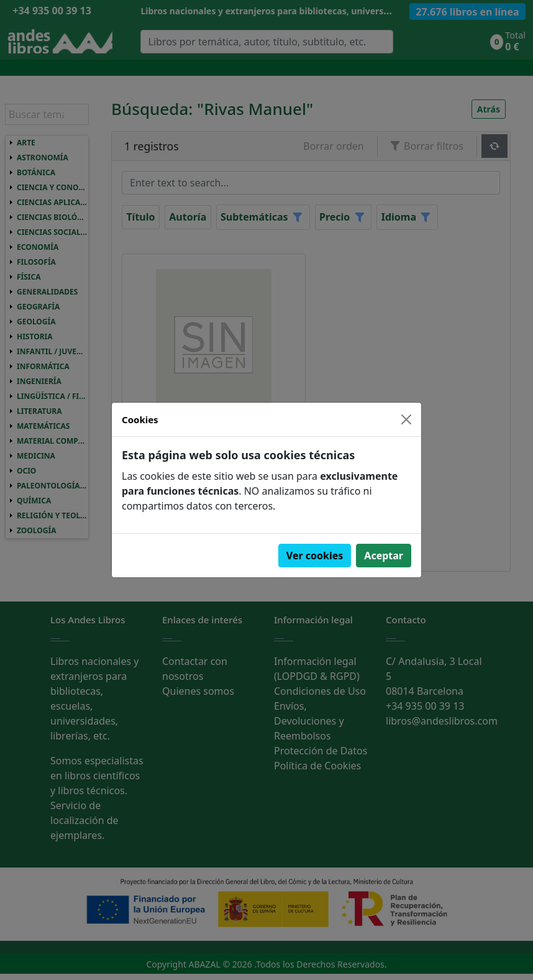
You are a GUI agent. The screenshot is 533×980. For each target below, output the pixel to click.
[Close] (406, 419)
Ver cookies (315, 556)
